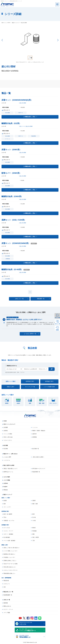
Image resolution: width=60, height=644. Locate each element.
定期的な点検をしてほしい (10, 561)
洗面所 (34, 501)
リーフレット (8, 139)
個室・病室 (35, 504)
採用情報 (34, 437)
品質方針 (34, 434)
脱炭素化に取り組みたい (9, 554)
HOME (5, 421)
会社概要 (6, 427)
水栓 (5, 587)
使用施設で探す (49, 381)
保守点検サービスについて (39, 469)
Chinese (6, 490)
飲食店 (34, 528)
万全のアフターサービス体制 (10, 564)
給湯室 (5, 501)
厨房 (5, 504)
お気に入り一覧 (57, 324)
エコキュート (7, 584)
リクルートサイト (8, 440)
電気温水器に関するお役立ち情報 (31, 624)
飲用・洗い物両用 (8, 514)
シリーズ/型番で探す (49, 387)
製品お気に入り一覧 (8, 592)
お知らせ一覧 (7, 600)
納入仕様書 (8, 113)
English (5, 487)
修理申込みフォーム (8, 472)
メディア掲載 (7, 613)
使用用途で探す (30, 381)
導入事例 (6, 449)
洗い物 (34, 517)
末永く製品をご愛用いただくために (31, 630)
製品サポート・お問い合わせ (10, 454)
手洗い (5, 517)
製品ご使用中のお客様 (9, 465)
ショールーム (7, 460)
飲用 (33, 514)
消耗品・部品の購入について (10, 469)
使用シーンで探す (11, 381)
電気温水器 (6, 581)
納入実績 (6, 445)
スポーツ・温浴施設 (8, 534)
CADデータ (21, 113)
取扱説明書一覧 (36, 472)
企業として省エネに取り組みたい (11, 548)
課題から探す (11, 387)
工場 (33, 541)
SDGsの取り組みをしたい (10, 567)
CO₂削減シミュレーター (9, 557)
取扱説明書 (34, 136)
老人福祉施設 (7, 537)
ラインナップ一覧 (30, 387)
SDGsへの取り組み (8, 437)
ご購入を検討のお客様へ (38, 457)
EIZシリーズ (23, 126)
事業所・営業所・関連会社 (39, 431)
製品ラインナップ (8, 495)
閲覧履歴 (57, 330)
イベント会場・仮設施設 (9, 541)
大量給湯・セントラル (9, 521)
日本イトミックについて (9, 424)
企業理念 (6, 431)
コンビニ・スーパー (8, 531)
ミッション (35, 427)
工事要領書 (8, 259)
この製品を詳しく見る (30, 117)
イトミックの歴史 (8, 434)
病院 (33, 534)
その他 (34, 521)
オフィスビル (7, 528)
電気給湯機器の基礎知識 (31, 637)
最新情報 (6, 603)
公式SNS (6, 483)
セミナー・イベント (8, 609)
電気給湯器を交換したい (9, 573)
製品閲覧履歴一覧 (8, 595)
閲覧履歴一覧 (43, 299)
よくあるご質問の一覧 (31, 334)
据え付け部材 (23, 103)
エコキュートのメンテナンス (10, 570)
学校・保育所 (36, 537)
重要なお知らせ (7, 606)
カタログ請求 (7, 477)
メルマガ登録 (7, 480)
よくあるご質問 (7, 457)
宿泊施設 (34, 531)
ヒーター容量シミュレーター (10, 551)
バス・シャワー (7, 507)
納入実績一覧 (36, 449)
